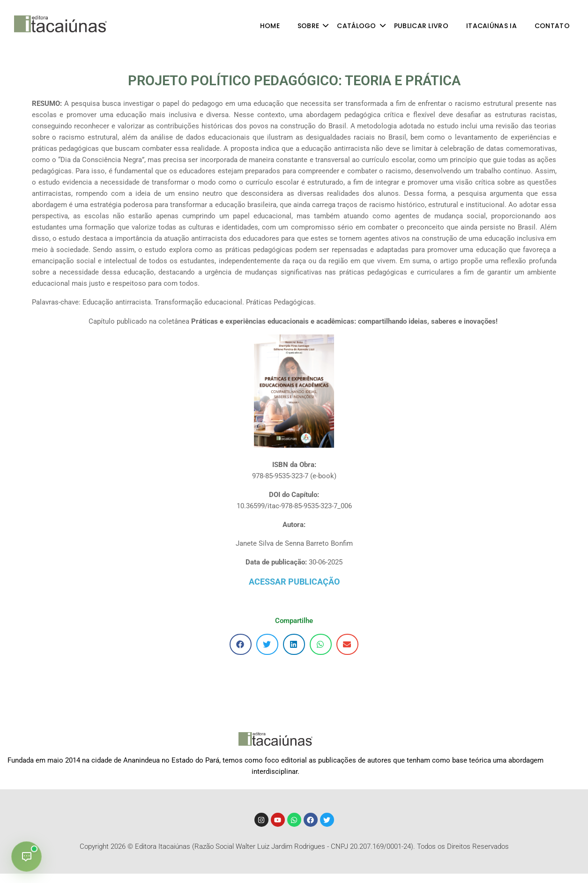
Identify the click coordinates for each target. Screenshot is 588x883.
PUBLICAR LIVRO (421, 26)
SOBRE (313, 26)
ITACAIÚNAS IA (491, 26)
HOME (270, 26)
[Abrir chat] (26, 857)
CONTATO (552, 26)
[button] (241, 644)
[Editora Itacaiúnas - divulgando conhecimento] (60, 24)
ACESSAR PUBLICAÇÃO (294, 582)
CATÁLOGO (361, 26)
